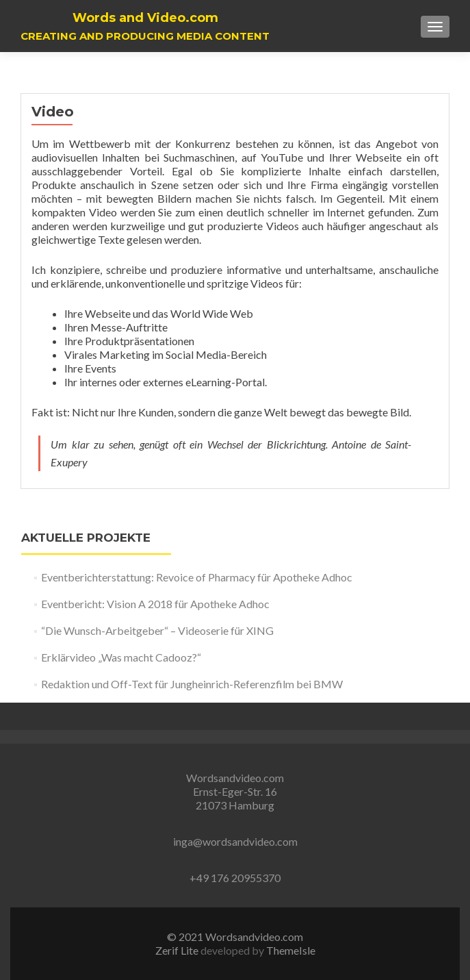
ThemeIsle (291, 950)
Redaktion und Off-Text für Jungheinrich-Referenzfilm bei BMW (192, 684)
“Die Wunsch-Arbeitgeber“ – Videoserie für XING (157, 630)
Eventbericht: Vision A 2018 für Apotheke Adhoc (155, 604)
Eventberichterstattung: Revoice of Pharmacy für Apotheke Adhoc (197, 577)
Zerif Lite (178, 950)
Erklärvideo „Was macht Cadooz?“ (121, 657)
